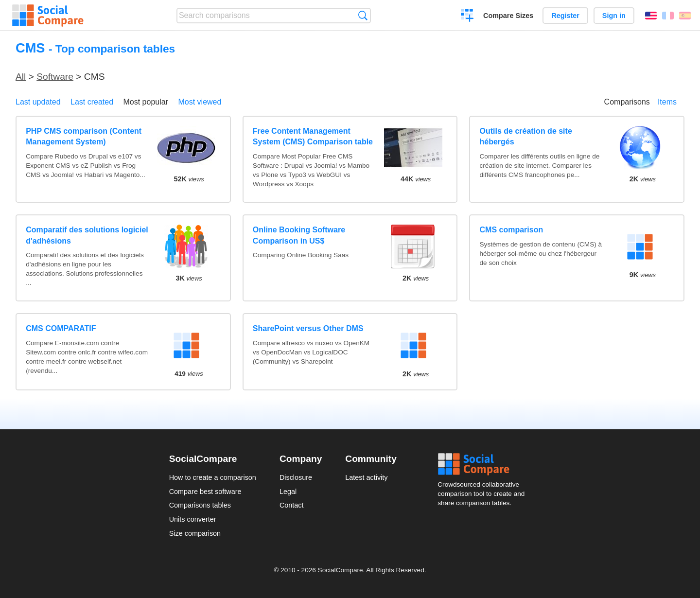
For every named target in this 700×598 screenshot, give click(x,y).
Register (565, 16)
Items (667, 102)
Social (484, 464)
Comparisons (627, 102)
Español (685, 16)
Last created (92, 102)
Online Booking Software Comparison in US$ (299, 235)
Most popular (146, 102)
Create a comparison (467, 17)
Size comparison (195, 533)
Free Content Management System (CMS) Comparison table (313, 136)
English (651, 16)
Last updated (38, 102)
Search (363, 15)
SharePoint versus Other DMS (308, 328)
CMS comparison (512, 230)
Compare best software (205, 492)
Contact (292, 505)
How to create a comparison (213, 477)
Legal (288, 492)
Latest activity (366, 477)
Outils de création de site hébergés (526, 136)
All (21, 77)
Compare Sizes (508, 16)
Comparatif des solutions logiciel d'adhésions (87, 235)
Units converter (193, 519)
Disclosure (296, 477)
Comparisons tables (200, 505)
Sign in (614, 16)
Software (55, 77)
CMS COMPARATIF (61, 328)
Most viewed (200, 102)
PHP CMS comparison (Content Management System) (84, 136)
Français (668, 16)
